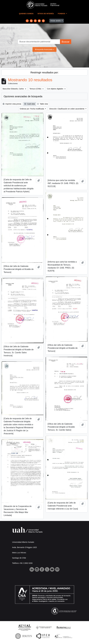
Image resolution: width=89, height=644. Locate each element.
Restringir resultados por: (44, 72)
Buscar (66, 42)
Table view (42, 104)
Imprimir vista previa (12, 104)
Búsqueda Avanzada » (45, 49)
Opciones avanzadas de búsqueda (23, 96)
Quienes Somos (26, 14)
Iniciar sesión (56, 21)
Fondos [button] (62, 14)
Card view (30, 104)
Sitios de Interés (46, 14)
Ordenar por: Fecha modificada (32, 109)
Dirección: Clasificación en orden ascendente (67, 109)
